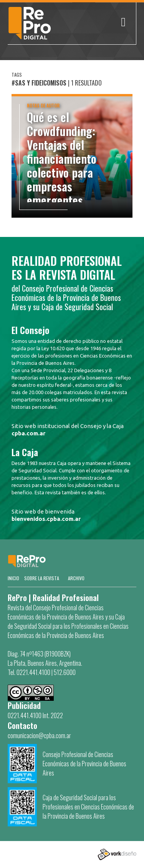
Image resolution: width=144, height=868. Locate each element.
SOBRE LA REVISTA (42, 578)
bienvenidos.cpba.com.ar (46, 519)
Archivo (76, 578)
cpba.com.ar (28, 433)
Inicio (13, 578)
